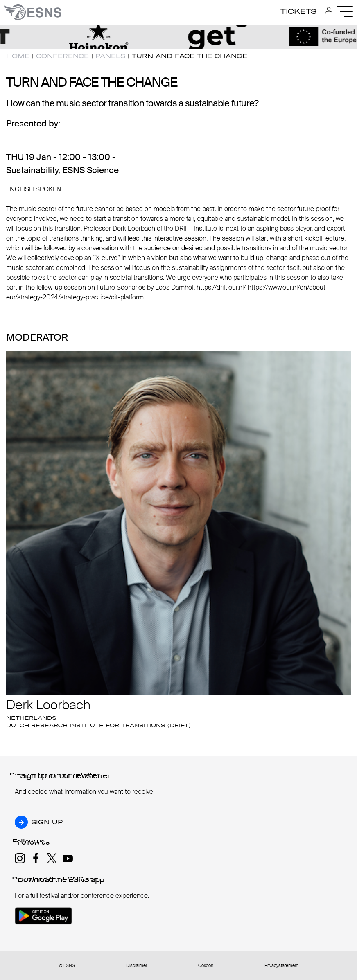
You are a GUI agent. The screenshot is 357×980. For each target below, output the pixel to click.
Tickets (298, 11)
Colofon (206, 965)
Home (18, 56)
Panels (110, 56)
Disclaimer (137, 965)
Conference (62, 56)
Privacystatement (281, 965)
